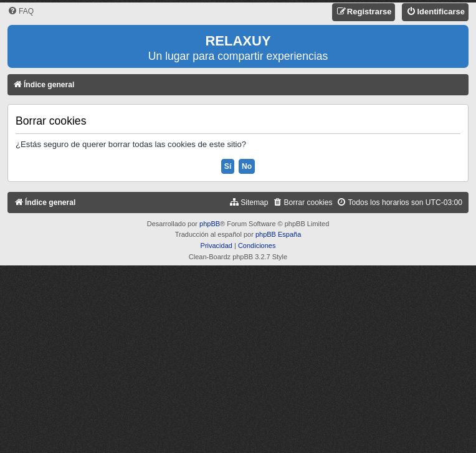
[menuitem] (21, 12)
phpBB (210, 224)
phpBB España (278, 234)
